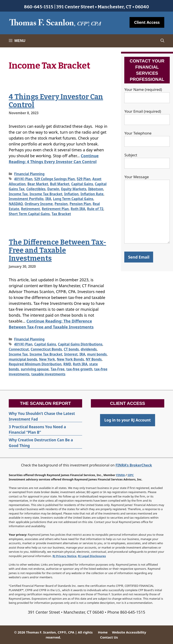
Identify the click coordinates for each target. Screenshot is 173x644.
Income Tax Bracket (46, 194)
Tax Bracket (61, 214)
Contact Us (109, 637)
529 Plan (84, 179)
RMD (67, 364)
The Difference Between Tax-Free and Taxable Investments (57, 250)
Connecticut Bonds (46, 349)
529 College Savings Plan (55, 179)
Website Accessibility (129, 632)
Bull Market (60, 184)
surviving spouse (35, 369)
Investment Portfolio (26, 199)
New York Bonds (70, 359)
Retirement (30, 209)
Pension (61, 204)
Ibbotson (96, 189)
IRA (48, 199)
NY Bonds (94, 359)
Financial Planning (29, 174)
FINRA (120, 475)
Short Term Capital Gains (29, 214)
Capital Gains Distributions (80, 344)
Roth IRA (78, 209)
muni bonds (97, 354)
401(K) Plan (23, 179)
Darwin (53, 189)
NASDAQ (16, 204)
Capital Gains (82, 184)
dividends (89, 349)
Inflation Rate (92, 194)
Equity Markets (74, 189)
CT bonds (71, 349)
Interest (71, 354)
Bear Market (38, 184)
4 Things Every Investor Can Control (56, 101)
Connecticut (19, 349)
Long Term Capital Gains (73, 199)
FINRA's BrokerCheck (134, 465)
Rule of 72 (95, 209)
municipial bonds (23, 359)
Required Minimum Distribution (35, 364)
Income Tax (18, 194)
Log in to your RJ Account (128, 420)
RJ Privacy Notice (65, 556)
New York (47, 359)
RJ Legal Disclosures (92, 556)
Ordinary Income (39, 204)
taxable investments (48, 374)
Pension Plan (80, 204)
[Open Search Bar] (162, 41)
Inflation (71, 194)
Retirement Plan (55, 209)
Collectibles (36, 189)
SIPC (131, 475)
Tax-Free (58, 369)
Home (103, 632)
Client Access (147, 22)
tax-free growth (79, 369)
